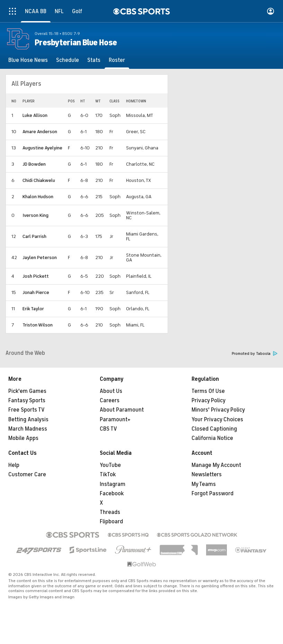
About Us (111, 391)
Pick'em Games (27, 391)
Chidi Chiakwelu (39, 180)
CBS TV (108, 429)
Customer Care (27, 475)
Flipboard (111, 522)
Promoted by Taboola (255, 354)
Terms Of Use (208, 391)
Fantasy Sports (27, 401)
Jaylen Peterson (40, 257)
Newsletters (207, 475)
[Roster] (117, 60)
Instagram (113, 484)
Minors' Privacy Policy (218, 410)
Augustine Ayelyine (42, 148)
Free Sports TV (26, 410)
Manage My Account (216, 465)
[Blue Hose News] (28, 60)
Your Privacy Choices (217, 420)
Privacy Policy (209, 401)
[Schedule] (68, 60)
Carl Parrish (34, 236)
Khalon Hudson (38, 197)
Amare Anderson (40, 132)
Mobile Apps (23, 438)
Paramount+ (115, 420)
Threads (110, 512)
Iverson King (36, 215)
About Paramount (122, 410)
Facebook (112, 494)
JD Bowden (34, 164)
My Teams (204, 484)
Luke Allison (35, 115)
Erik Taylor (33, 309)
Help (14, 465)
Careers (110, 401)
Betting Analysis (28, 420)
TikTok (108, 475)
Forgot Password (213, 494)
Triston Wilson (38, 325)
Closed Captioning (214, 429)
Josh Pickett (36, 276)
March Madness (28, 429)
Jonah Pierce (36, 292)
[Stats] (94, 60)
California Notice (212, 438)
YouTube (110, 465)
